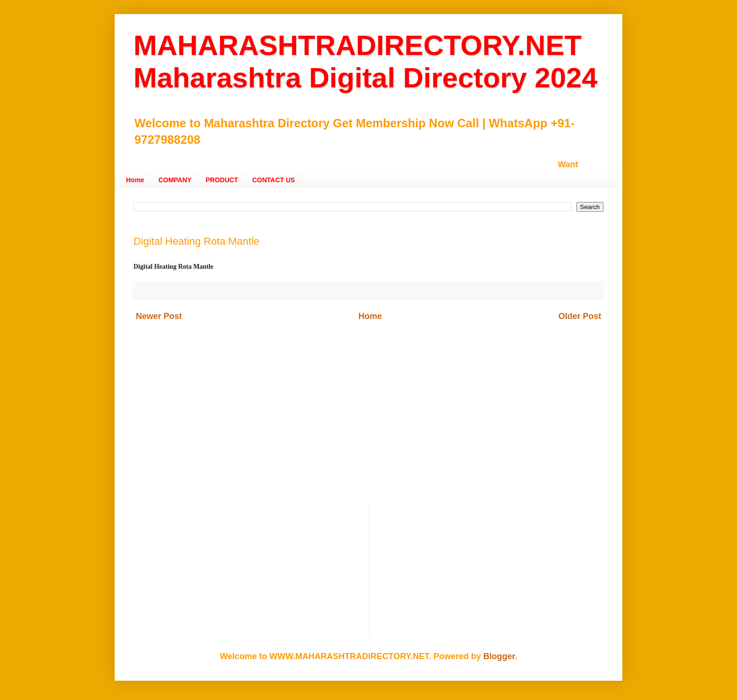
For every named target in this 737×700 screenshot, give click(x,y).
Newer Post (159, 316)
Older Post (580, 316)
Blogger (499, 656)
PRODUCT (222, 180)
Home (135, 180)
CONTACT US (274, 180)
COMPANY (175, 180)
